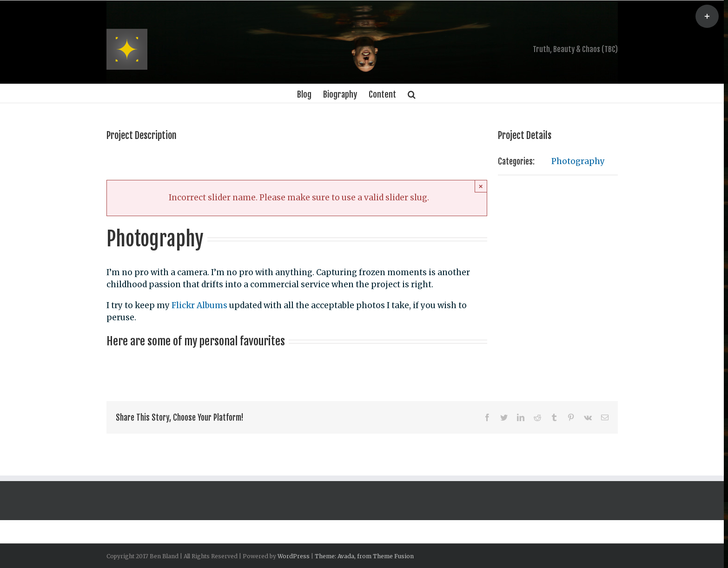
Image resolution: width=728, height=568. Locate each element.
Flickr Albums (199, 305)
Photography (578, 161)
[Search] (412, 93)
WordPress (294, 556)
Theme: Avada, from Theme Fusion (364, 556)
